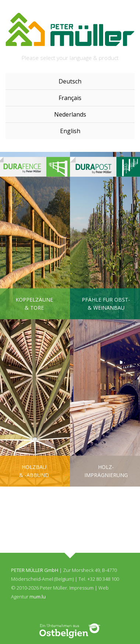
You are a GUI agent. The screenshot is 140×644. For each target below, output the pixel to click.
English (70, 131)
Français (70, 98)
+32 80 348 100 (103, 579)
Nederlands (70, 114)
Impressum (81, 588)
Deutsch (70, 81)
